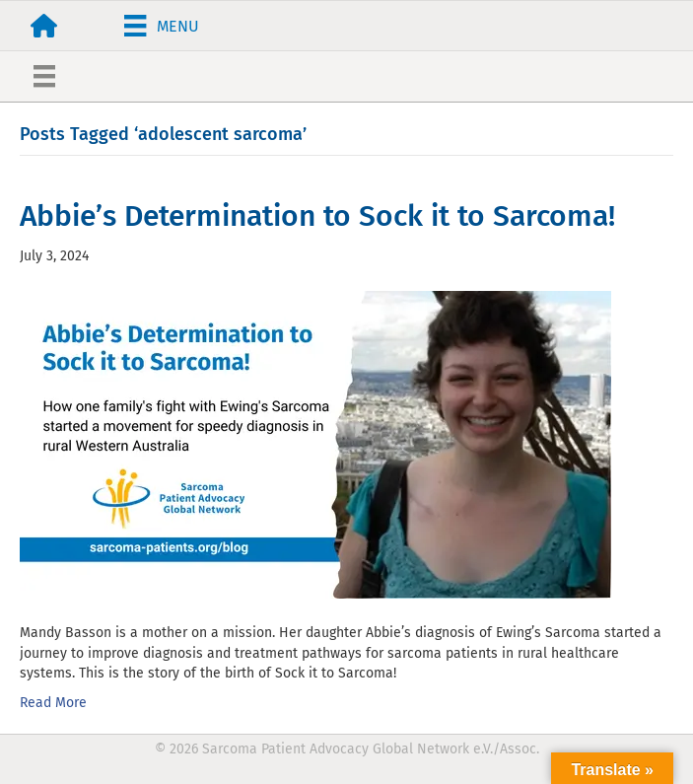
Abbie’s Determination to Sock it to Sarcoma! (317, 216)
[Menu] (161, 26)
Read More (53, 703)
